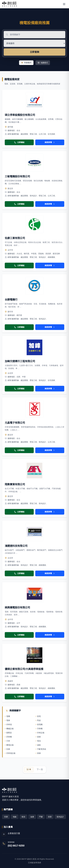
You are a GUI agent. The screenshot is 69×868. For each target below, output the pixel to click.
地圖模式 (43, 63)
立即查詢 (34, 52)
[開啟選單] (64, 4)
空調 (6, 817)
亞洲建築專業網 (34, 863)
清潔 (50, 817)
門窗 (41, 817)
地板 (15, 817)
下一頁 (40, 769)
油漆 (32, 817)
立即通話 (19, 142)
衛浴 (23, 817)
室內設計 (60, 817)
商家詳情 (50, 142)
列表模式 (26, 63)
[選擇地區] (34, 43)
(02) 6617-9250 (16, 846)
